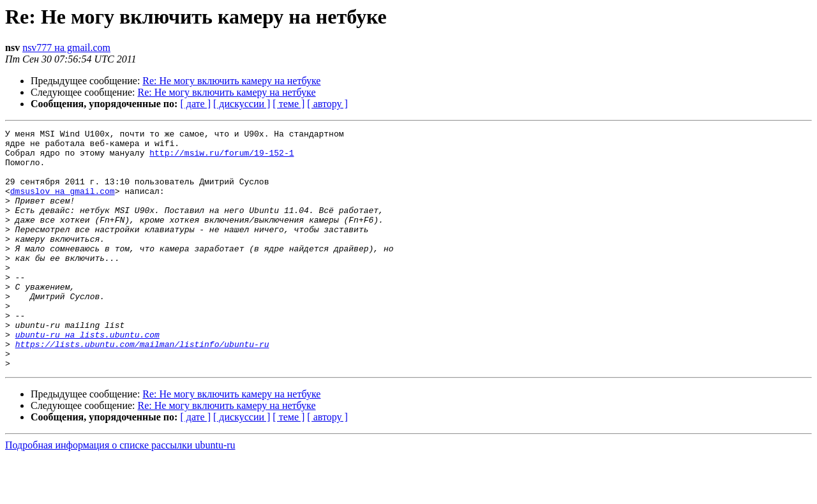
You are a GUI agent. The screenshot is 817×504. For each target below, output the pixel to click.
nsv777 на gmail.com (66, 48)
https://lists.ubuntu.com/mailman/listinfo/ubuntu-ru (142, 388)
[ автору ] (327, 104)
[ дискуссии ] (242, 104)
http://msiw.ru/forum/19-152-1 (221, 158)
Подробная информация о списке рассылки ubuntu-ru (120, 493)
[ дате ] (195, 104)
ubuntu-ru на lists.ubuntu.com (87, 376)
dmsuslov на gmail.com (63, 204)
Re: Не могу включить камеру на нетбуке (231, 81)
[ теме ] (289, 104)
